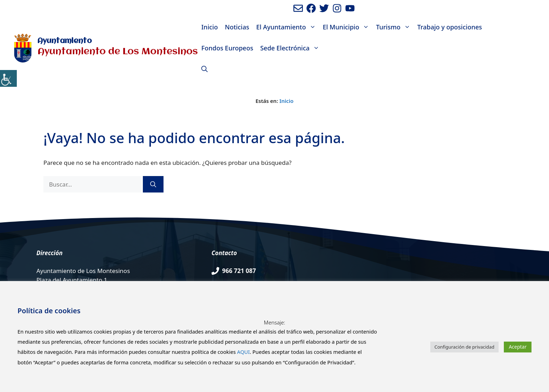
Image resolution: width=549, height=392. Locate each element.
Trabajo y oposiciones (450, 27)
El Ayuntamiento (288, 27)
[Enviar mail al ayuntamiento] (298, 8)
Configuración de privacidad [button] (464, 347)
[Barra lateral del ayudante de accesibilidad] (8, 78)
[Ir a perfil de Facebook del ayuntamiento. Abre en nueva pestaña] (311, 8)
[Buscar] (153, 184)
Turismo (395, 27)
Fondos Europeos (227, 48)
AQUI (243, 352)
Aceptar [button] (518, 347)
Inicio (210, 27)
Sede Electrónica (291, 48)
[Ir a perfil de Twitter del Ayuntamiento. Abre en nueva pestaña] (324, 8)
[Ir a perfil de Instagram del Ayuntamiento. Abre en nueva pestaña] (337, 8)
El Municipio (348, 27)
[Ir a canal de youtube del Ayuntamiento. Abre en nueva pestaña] (350, 8)
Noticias (237, 27)
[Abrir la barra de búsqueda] (204, 69)
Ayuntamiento (65, 41)
